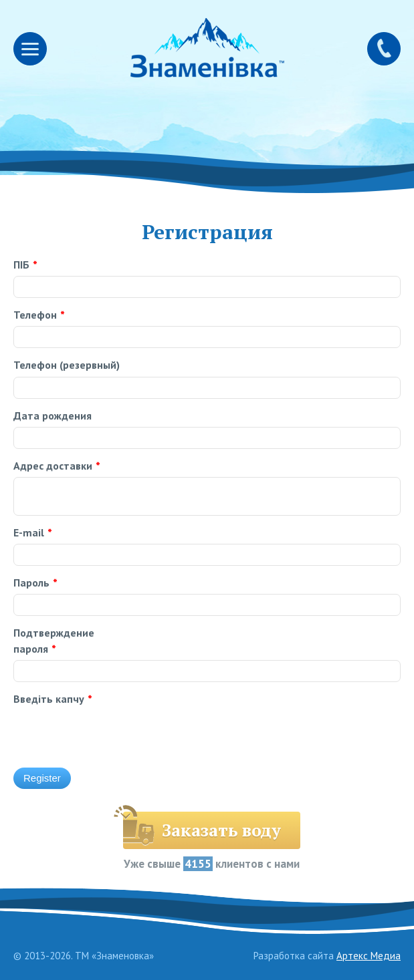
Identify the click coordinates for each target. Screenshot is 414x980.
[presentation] (231, 717)
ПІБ (25, 265)
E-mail (33, 532)
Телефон (39, 315)
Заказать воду (221, 830)
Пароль (35, 583)
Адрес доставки (57, 466)
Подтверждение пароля (54, 640)
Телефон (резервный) (67, 365)
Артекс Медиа (369, 956)
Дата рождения (53, 416)
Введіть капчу (53, 699)
